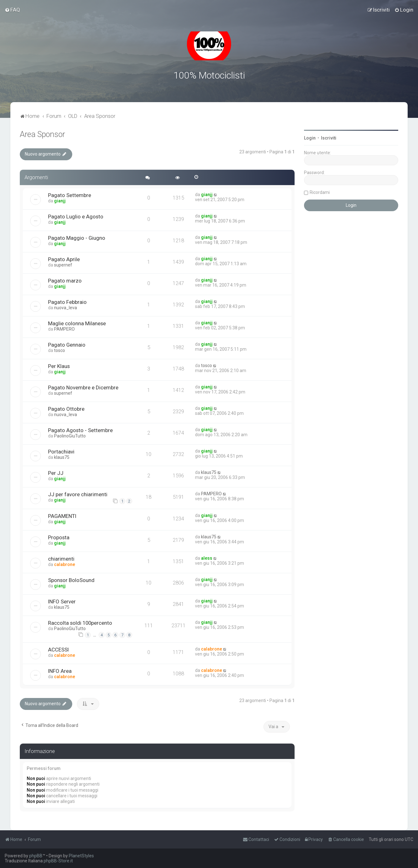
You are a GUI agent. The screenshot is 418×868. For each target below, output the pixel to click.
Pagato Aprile (64, 258)
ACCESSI (58, 649)
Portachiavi (61, 451)
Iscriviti (329, 137)
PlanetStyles (81, 856)
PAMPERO (64, 328)
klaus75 (62, 456)
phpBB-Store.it (58, 861)
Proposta (59, 537)
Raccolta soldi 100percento (80, 622)
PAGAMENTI (62, 515)
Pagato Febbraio (67, 301)
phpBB (36, 856)
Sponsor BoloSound (71, 580)
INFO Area (60, 670)
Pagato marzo (65, 280)
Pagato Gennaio (67, 344)
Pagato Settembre (70, 194)
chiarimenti (61, 558)
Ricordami (320, 192)
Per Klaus (59, 365)
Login (310, 137)
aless (207, 558)
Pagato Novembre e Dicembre (83, 387)
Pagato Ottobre (66, 408)
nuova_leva (65, 307)
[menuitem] (12, 10)
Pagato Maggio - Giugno (77, 237)
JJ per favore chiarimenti (78, 493)
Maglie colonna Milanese (77, 322)
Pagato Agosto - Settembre (80, 429)
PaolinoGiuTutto (70, 435)
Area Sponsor (42, 134)
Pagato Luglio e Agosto (76, 216)
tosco (60, 349)
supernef (63, 264)
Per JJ (56, 472)
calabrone (65, 564)
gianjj (60, 200)
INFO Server (62, 601)
